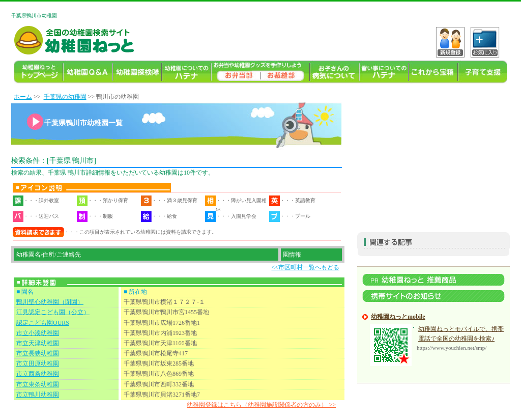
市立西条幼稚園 (38, 374)
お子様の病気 (335, 72)
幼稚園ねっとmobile (398, 317)
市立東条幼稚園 (38, 384)
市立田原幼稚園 (38, 363)
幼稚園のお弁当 (236, 72)
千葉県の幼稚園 (65, 97)
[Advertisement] (433, 156)
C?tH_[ (485, 42)
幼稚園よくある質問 (88, 72)
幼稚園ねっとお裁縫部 (285, 72)
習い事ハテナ (384, 72)
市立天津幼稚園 (38, 343)
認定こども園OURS (43, 323)
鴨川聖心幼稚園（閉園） (50, 302)
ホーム (23, 97)
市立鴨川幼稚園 (38, 395)
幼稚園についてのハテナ (186, 72)
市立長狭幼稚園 (38, 353)
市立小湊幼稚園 (38, 333)
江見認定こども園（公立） (53, 312)
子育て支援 (483, 72)
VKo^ (450, 42)
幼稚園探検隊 (137, 72)
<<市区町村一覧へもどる (305, 267)
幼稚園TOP (38, 72)
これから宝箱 (433, 72)
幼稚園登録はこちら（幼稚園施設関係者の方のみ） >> (261, 405)
